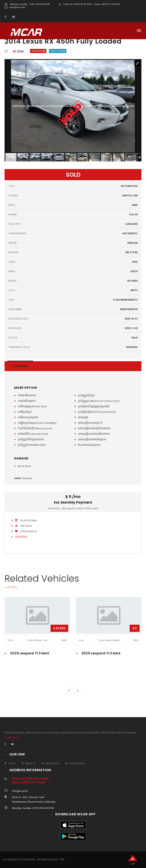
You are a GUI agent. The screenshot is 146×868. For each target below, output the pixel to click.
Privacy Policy (77, 763)
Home (12, 763)
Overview (20, 366)
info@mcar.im (17, 7)
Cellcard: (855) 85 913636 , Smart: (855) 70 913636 (92, 4)
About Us (30, 763)
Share (18, 51)
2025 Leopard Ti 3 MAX (30, 653)
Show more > (12, 738)
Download (38, 51)
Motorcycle (52, 763)
